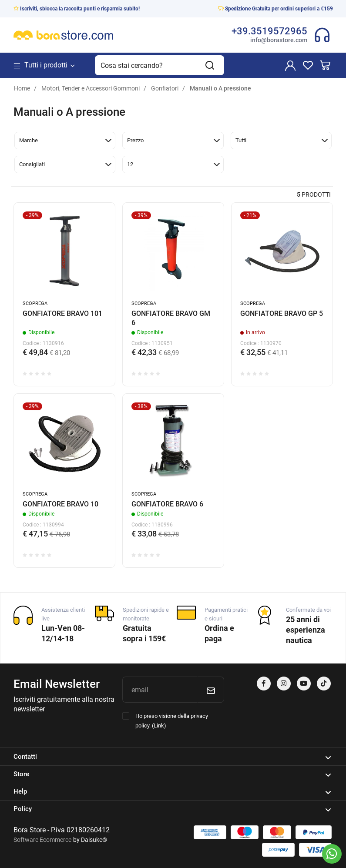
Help (172, 792)
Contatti (172, 757)
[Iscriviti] (211, 690)
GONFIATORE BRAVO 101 (62, 313)
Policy (172, 809)
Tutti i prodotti (45, 65)
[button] (65, 141)
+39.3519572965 (269, 31)
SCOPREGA (35, 303)
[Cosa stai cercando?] (146, 65)
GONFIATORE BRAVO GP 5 (282, 313)
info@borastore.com (279, 40)
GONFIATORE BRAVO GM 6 (171, 318)
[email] (160, 690)
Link (159, 726)
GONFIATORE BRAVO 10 (60, 504)
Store (172, 774)
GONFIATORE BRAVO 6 (167, 504)
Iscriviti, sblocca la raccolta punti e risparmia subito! (77, 9)
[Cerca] (210, 65)
